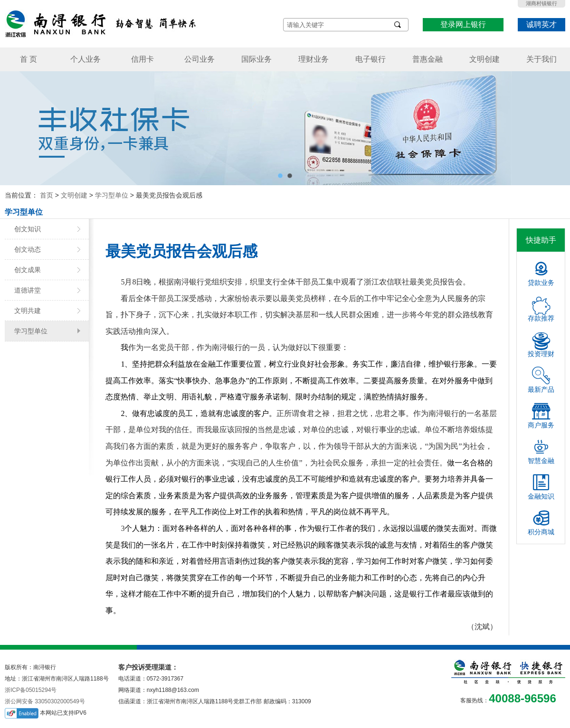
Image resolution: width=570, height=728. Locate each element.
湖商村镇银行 (541, 3)
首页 (47, 195)
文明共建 (28, 311)
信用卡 (142, 59)
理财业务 (313, 59)
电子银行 (370, 59)
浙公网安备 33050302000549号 (45, 701)
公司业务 (199, 59)
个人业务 (85, 59)
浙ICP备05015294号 (31, 690)
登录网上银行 (463, 24)
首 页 (28, 59)
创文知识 (28, 229)
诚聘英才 (541, 24)
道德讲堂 (28, 290)
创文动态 (28, 249)
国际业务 (256, 59)
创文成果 (28, 270)
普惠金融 (427, 59)
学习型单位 (112, 195)
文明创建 (484, 59)
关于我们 (541, 59)
